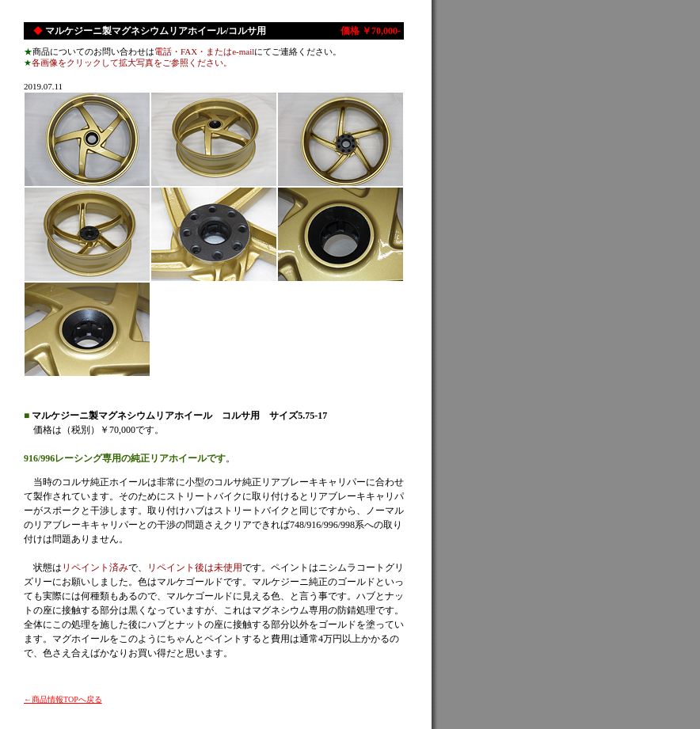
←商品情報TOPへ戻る (63, 699)
